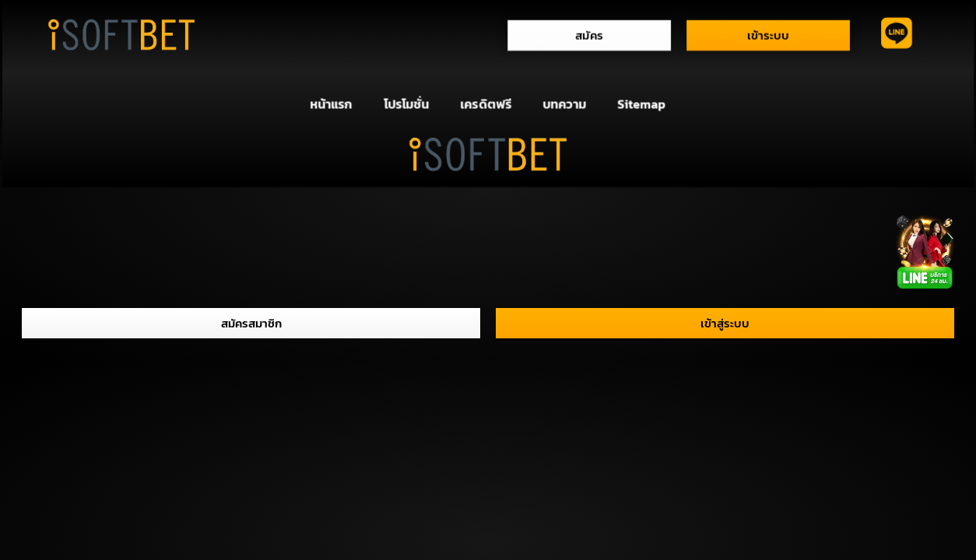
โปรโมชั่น (406, 104)
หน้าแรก (331, 104)
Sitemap (642, 104)
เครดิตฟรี (486, 104)
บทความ (565, 104)
